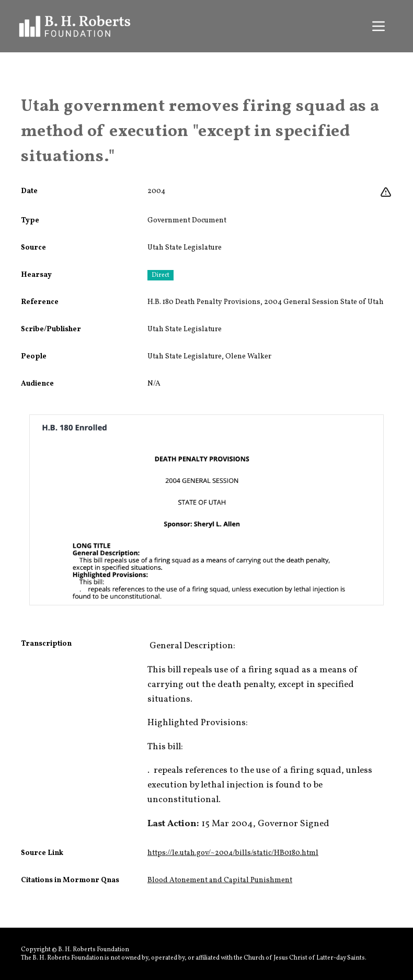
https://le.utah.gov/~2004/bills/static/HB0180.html (233, 853)
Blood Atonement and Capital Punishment (220, 880)
